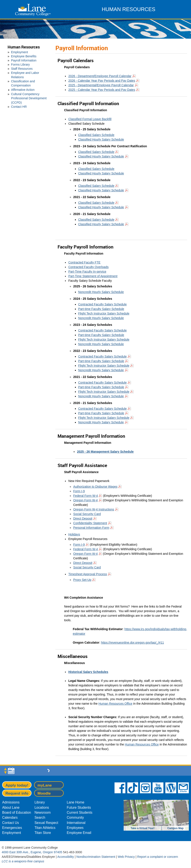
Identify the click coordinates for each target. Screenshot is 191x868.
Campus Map (175, 828)
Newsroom (43, 813)
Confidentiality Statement (90, 523)
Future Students (79, 808)
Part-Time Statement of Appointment (93, 276)
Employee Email (79, 833)
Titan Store (43, 833)
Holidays (74, 534)
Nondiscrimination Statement (96, 857)
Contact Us (11, 823)
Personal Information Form (91, 528)
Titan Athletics (45, 828)
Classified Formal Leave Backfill (90, 119)
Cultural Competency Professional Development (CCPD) (29, 98)
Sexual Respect (46, 823)
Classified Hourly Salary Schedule (101, 139)
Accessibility (66, 857)
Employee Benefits (24, 56)
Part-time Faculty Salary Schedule (101, 309)
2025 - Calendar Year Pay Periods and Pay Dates (102, 90)
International (76, 823)
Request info (17, 793)
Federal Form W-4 (86, 496)
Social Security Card (87, 514)
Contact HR (19, 107)
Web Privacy (126, 857)
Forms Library (20, 65)
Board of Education (17, 813)
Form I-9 (79, 491)
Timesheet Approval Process (88, 574)
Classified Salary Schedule (96, 135)
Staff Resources (22, 69)
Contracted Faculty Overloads (88, 267)
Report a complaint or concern (158, 857)
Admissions (11, 802)
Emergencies (12, 828)
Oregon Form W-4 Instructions (94, 509)
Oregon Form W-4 (86, 500)
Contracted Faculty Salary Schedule (102, 304)
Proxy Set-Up (82, 580)
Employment (20, 52)
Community (75, 817)
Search (40, 817)
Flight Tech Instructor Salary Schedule (104, 313)
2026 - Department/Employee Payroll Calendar (100, 76)
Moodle (44, 793)
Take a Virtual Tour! (143, 828)
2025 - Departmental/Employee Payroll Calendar (101, 85)
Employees (75, 828)
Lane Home (76, 802)
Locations (42, 808)
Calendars (10, 817)
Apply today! (17, 785)
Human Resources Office (115, 704)
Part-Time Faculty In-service (87, 272)
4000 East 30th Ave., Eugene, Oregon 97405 (32, 852)
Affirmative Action (23, 90)
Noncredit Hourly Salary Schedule (101, 292)
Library (40, 802)
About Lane (11, 808)
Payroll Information (24, 60)
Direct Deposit (83, 518)
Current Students (80, 813)
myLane (45, 785)
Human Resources (24, 47)
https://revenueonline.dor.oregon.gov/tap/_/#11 (133, 643)
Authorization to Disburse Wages (95, 487)
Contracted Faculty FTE (84, 262)
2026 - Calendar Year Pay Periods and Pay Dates (102, 81)
